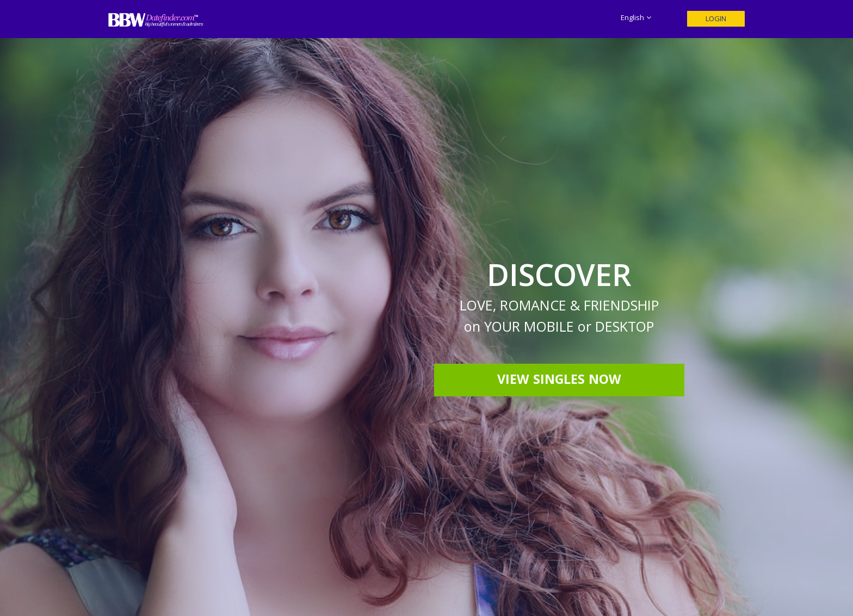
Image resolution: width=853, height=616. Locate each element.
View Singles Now (559, 381)
